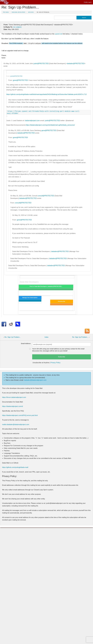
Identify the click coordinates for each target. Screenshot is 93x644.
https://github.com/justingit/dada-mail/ (15, 467)
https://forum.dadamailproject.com (14, 397)
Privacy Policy (56, 363)
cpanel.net (59, 34)
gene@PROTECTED (20, 80)
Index (46, 337)
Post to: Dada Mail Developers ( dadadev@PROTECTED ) (46, 286)
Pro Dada (6, 12)
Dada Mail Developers (18, 12)
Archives (31, 12)
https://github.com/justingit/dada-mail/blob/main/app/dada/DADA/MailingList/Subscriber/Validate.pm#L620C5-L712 (46, 94)
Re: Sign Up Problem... (43, 12)
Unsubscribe (62, 301)
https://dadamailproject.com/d (12, 406)
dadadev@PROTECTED (76, 64)
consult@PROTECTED (46, 196)
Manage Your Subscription (30, 298)
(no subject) (17, 27)
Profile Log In (88, 2)
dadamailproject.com (32, 121)
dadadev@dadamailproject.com (35, 380)
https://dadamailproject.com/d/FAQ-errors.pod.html (20, 415)
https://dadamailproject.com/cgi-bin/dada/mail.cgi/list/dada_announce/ (50, 125)
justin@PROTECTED (41, 64)
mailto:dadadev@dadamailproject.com (16, 424)
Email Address (26, 344)
